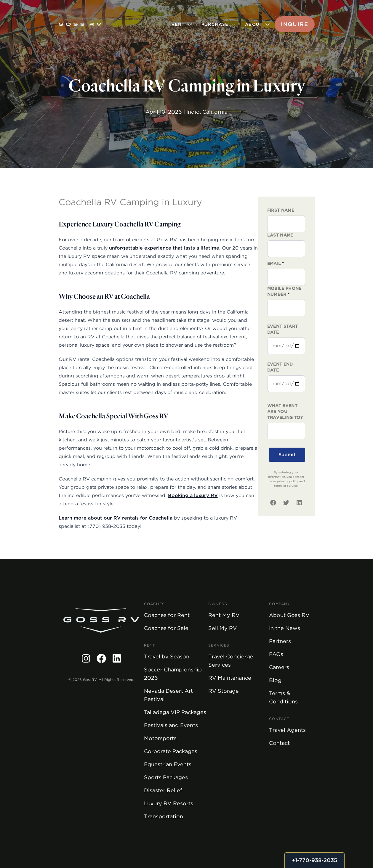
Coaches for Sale (166, 628)
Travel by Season (167, 656)
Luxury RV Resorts (169, 803)
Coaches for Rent (167, 615)
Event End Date (280, 367)
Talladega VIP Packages (175, 712)
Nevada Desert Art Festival (168, 695)
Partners (280, 641)
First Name (281, 210)
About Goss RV (289, 615)
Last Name (280, 235)
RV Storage (224, 691)
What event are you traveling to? (285, 412)
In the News (285, 628)
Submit (287, 455)
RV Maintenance (230, 678)
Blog (275, 680)
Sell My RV (223, 628)
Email (276, 263)
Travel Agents (287, 730)
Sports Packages (166, 777)
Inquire (295, 24)
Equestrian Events (168, 764)
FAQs (276, 654)
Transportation (164, 816)
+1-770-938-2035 (314, 860)
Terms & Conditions (283, 697)
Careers (279, 667)
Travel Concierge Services (231, 661)
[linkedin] (299, 503)
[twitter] (286, 503)
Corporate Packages (171, 751)
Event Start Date (283, 329)
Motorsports (160, 738)
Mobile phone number (284, 291)
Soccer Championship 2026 (173, 674)
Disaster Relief (163, 790)
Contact (279, 743)
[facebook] (273, 503)
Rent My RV (224, 615)
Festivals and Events (171, 725)
